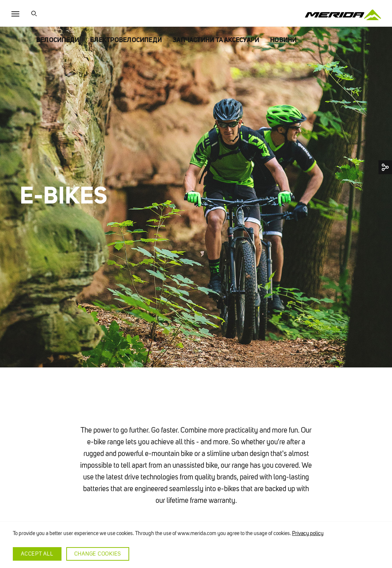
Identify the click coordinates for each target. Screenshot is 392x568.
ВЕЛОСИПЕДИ (58, 40)
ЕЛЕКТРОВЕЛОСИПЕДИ (126, 40)
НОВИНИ (283, 40)
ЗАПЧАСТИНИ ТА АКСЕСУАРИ (216, 40)
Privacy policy (308, 533)
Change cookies (98, 554)
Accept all (37, 554)
